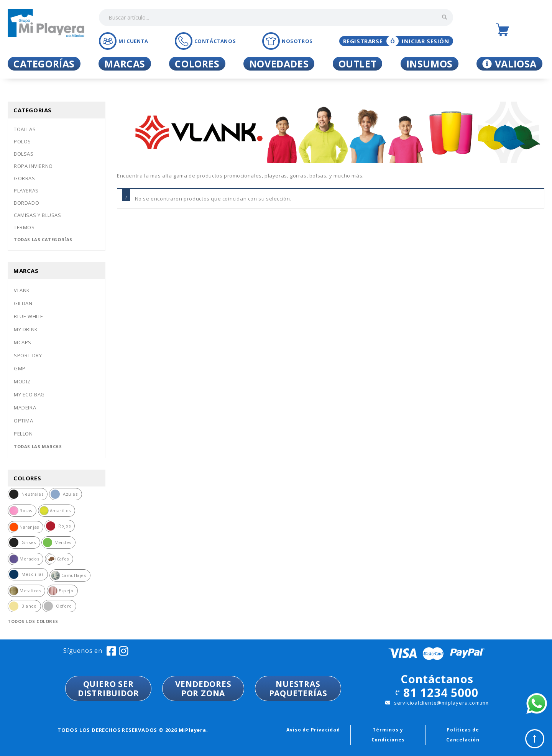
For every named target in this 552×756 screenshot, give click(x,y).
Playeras (26, 191)
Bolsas (24, 154)
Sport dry (28, 355)
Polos (22, 141)
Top (535, 739)
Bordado (26, 203)
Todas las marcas (38, 446)
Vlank (22, 290)
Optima (24, 421)
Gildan (23, 303)
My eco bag (29, 394)
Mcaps (23, 342)
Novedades (279, 64)
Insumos (430, 64)
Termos (24, 227)
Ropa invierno (33, 166)
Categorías (44, 64)
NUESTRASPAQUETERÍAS (298, 689)
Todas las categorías (43, 239)
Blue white (29, 316)
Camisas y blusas (38, 215)
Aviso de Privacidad (313, 730)
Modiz (22, 381)
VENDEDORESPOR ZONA (203, 689)
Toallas (25, 129)
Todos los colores (33, 621)
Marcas (125, 64)
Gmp (20, 368)
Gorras (25, 178)
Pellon (23, 434)
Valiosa (509, 64)
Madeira (25, 408)
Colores (197, 64)
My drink (26, 329)
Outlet (358, 64)
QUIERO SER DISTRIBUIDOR (108, 689)
